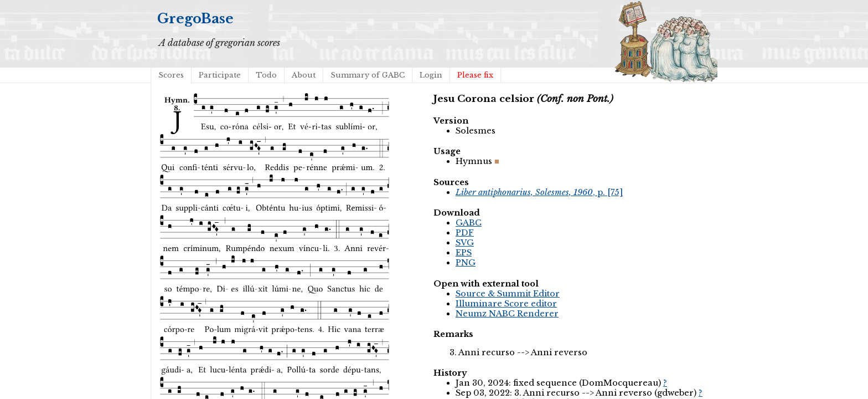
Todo (266, 75)
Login (431, 75)
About (304, 75)
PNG (466, 263)
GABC (469, 223)
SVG (465, 243)
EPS (464, 253)
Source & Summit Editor (508, 294)
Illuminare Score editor (506, 304)
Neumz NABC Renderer (507, 314)
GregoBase (195, 19)
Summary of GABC (368, 75)
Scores (171, 75)
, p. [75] (539, 192)
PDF (465, 233)
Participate (220, 75)
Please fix (475, 75)
